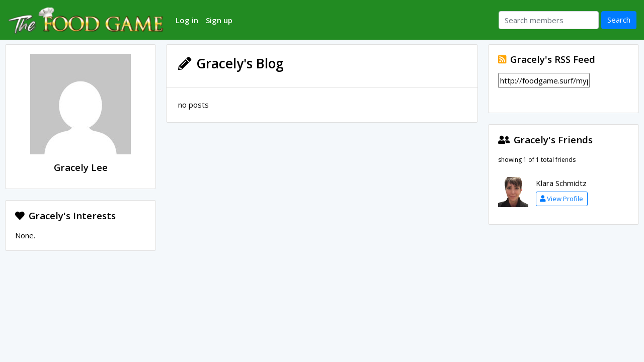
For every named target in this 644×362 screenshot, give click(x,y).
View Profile (561, 199)
